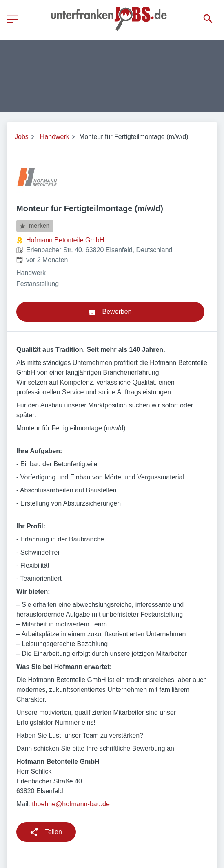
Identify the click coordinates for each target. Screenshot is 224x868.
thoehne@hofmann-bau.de (71, 804)
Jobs (22, 137)
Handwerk (55, 137)
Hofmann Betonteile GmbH (65, 240)
